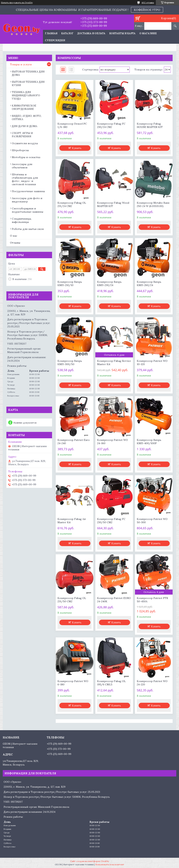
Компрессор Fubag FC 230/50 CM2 (111, 521)
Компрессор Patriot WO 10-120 (152, 363)
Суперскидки (55, 40)
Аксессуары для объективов (22, 166)
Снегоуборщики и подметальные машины (28, 210)
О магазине (148, 33)
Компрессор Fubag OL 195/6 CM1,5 (111, 683)
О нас (14, 236)
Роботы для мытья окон (28, 229)
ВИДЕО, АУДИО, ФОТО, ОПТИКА (27, 117)
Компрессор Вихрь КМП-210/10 (70, 283)
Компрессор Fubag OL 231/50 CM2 (72, 600)
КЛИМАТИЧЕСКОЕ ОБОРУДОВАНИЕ (24, 107)
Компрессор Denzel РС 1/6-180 (72, 125)
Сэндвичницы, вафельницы (22, 220)
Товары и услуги (21, 64)
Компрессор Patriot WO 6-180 (73, 683)
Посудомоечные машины (28, 191)
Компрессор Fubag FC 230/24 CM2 (111, 125)
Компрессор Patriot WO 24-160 (113, 442)
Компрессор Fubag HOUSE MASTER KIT (150, 125)
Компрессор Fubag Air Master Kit (72, 521)
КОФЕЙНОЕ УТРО (147, 10)
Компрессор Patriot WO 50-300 (152, 521)
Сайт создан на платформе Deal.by (90, 861)
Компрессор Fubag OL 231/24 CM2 (72, 204)
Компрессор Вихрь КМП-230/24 (109, 283)
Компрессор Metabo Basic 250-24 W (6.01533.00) (153, 204)
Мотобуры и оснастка (26, 157)
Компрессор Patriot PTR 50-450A (152, 600)
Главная (51, 33)
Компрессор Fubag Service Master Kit (114, 363)
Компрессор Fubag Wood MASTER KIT (113, 204)
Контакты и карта (122, 33)
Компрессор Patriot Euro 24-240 (74, 442)
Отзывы (15, 243)
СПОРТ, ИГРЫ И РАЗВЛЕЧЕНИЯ (22, 135)
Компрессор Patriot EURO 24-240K (114, 600)
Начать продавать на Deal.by (17, 3)
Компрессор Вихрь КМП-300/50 (70, 363)
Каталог (67, 33)
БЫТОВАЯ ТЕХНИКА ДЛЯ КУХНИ (28, 83)
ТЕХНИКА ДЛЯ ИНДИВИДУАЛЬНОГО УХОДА (26, 95)
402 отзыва (148, 2)
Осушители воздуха (25, 143)
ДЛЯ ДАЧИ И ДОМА (25, 126)
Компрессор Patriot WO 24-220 (152, 683)
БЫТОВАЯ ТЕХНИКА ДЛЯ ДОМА (28, 73)
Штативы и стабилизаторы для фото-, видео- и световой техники (25, 179)
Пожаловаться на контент (110, 864)
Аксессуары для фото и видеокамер (27, 200)
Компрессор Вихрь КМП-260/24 (149, 283)
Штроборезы (20, 150)
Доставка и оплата (91, 33)
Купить (77, 148)
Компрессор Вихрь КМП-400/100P (149, 442)
